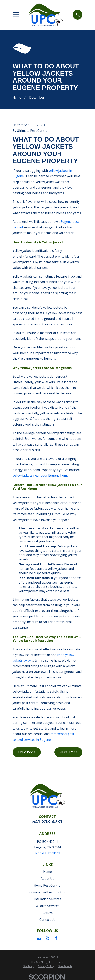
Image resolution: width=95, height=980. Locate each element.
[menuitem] (28, 966)
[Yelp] (47, 938)
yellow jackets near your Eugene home (41, 475)
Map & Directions (47, 853)
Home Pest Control (47, 885)
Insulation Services (47, 899)
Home (47, 872)
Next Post (68, 752)
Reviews (47, 913)
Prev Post (27, 752)
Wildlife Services (47, 906)
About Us (47, 879)
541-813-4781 (47, 821)
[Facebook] (56, 938)
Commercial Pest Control (47, 892)
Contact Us (47, 920)
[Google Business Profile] (39, 938)
